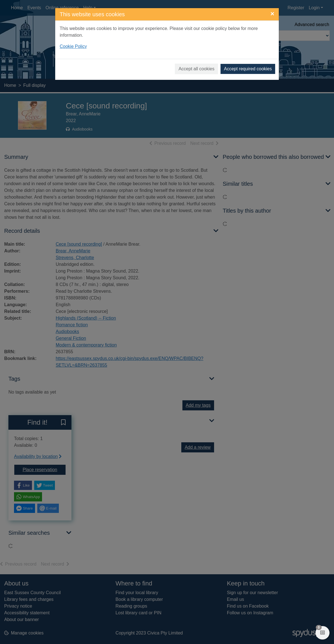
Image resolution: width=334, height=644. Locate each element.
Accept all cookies (196, 69)
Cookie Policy (73, 46)
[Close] (272, 14)
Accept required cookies (248, 69)
